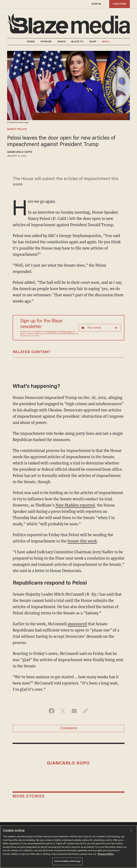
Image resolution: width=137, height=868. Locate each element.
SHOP (93, 42)
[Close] (131, 831)
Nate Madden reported (75, 505)
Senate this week (82, 541)
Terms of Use (66, 332)
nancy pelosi (17, 129)
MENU (106, 42)
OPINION (46, 42)
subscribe (120, 4)
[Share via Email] (74, 711)
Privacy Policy (51, 332)
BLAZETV (77, 42)
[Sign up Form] (100, 328)
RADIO (62, 42)
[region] (68, 847)
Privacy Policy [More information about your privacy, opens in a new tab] (106, 854)
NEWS (31, 42)
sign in (96, 4)
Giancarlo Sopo (20, 152)
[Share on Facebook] (52, 711)
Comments (69, 728)
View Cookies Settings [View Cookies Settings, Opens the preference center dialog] (67, 861)
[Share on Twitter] (63, 711)
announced (77, 624)
